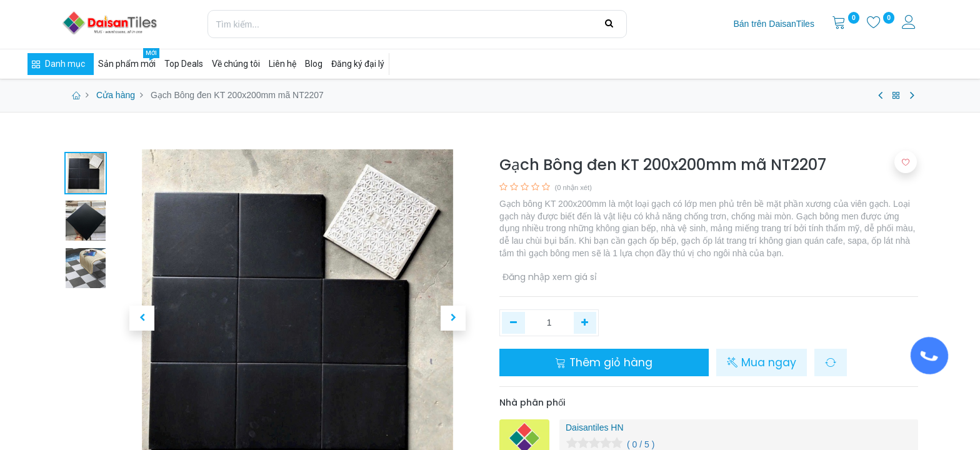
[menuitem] (773, 24)
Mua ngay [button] (762, 362)
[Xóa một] (513, 323)
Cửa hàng (116, 95)
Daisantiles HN (595, 427)
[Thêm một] (585, 323)
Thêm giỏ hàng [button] (604, 362)
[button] (142, 318)
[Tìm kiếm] (609, 24)
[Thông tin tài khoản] (910, 24)
